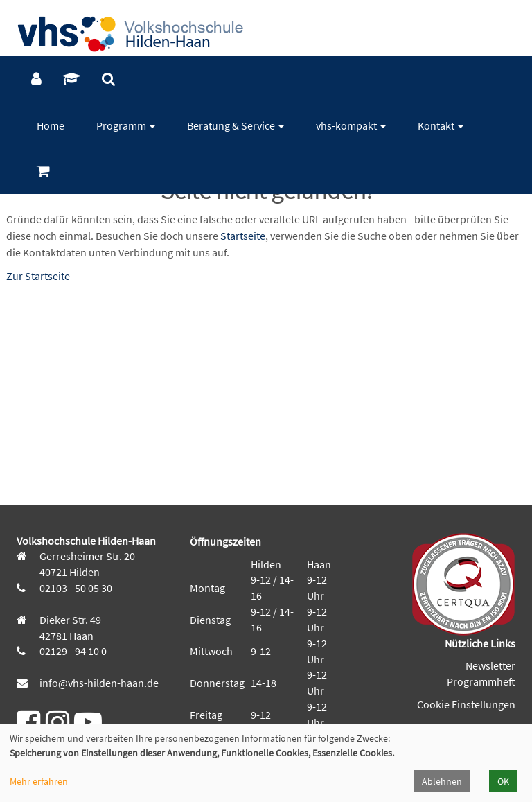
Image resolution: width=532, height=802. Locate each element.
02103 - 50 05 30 (75, 588)
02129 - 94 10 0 (72, 651)
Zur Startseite (38, 276)
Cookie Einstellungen (466, 704)
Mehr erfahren (39, 781)
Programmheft (481, 681)
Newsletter (490, 665)
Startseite (243, 236)
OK (503, 781)
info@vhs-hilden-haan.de (98, 683)
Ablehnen (442, 781)
